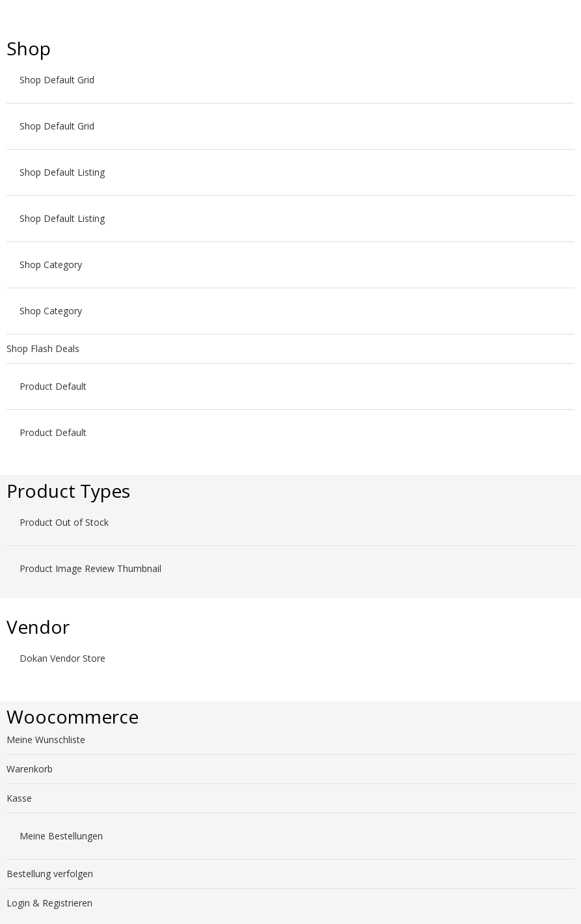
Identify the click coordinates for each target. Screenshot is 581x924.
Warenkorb (30, 769)
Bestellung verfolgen (50, 874)
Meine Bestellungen (61, 836)
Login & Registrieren (49, 903)
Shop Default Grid (57, 80)
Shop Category (51, 265)
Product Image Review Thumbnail (90, 568)
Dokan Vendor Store (62, 658)
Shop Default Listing (62, 172)
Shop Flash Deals (43, 348)
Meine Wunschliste (46, 740)
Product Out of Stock (64, 522)
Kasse (19, 798)
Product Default (53, 386)
